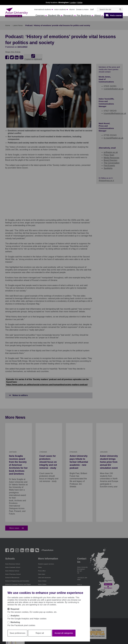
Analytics (15, 616)
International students (44, 9)
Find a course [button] (116, 15)
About (98, 15)
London (73, 2)
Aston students (61, 9)
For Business (85, 15)
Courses (41, 15)
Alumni (72, 9)
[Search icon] (120, 9)
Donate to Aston (82, 9)
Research (69, 15)
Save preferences (17, 633)
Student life (55, 15)
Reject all (40, 633)
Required (15, 609)
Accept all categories (64, 633)
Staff (92, 9)
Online (80, 2)
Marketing (15, 622)
